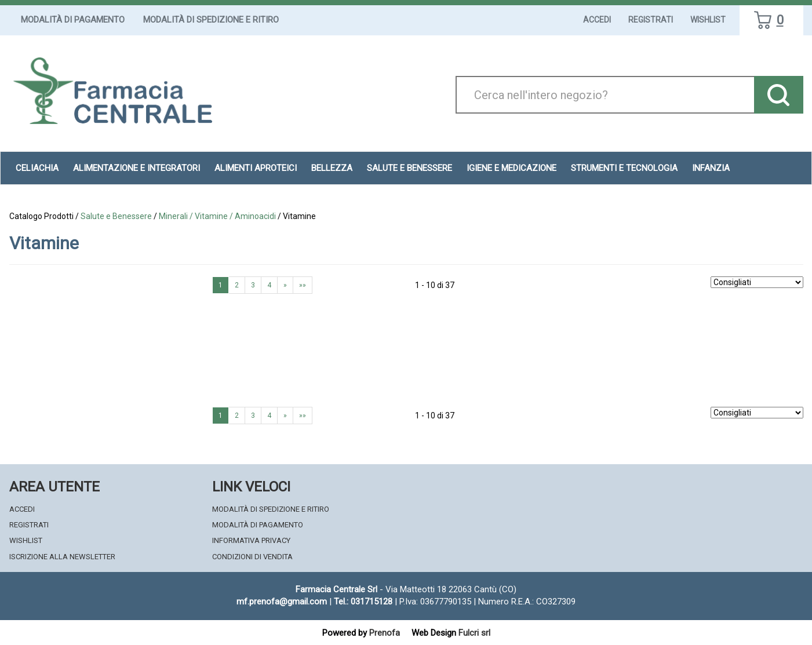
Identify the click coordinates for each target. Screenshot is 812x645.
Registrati (651, 20)
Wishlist (708, 20)
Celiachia (37, 168)
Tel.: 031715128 (363, 602)
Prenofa (385, 633)
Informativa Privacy (251, 540)
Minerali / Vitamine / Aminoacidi (217, 216)
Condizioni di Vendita (252, 557)
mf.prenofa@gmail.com (282, 602)
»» (303, 285)
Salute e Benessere (409, 168)
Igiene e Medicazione (511, 168)
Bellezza (332, 168)
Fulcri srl (474, 633)
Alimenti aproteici (256, 168)
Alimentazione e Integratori (136, 168)
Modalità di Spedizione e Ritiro (211, 20)
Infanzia (711, 168)
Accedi (597, 20)
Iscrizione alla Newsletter (62, 557)
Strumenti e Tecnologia (624, 168)
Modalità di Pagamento (73, 20)
